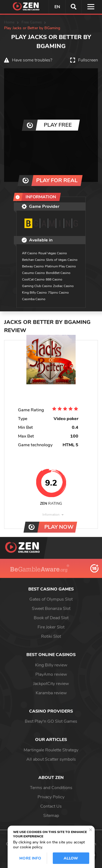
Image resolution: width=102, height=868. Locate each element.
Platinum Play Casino (60, 266)
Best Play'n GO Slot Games (51, 721)
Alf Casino (30, 253)
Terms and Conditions (51, 788)
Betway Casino (33, 266)
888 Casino (54, 279)
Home (9, 22)
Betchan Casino (33, 260)
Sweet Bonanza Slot (51, 609)
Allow (71, 858)
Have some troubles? (32, 60)
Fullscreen (88, 60)
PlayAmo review (51, 674)
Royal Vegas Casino (53, 253)
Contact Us (51, 806)
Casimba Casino (34, 299)
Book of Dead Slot (51, 618)
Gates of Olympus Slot (51, 599)
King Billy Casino (34, 293)
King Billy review (51, 665)
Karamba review (51, 693)
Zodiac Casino (63, 286)
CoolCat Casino (33, 279)
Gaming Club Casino (37, 286)
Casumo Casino (33, 273)
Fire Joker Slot (51, 627)
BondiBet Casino (58, 273)
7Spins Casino (58, 293)
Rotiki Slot (51, 636)
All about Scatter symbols (51, 759)
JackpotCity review (51, 684)
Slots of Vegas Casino (62, 260)
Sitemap (51, 816)
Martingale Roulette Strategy (51, 750)
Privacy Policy (51, 797)
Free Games (32, 22)
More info (30, 858)
